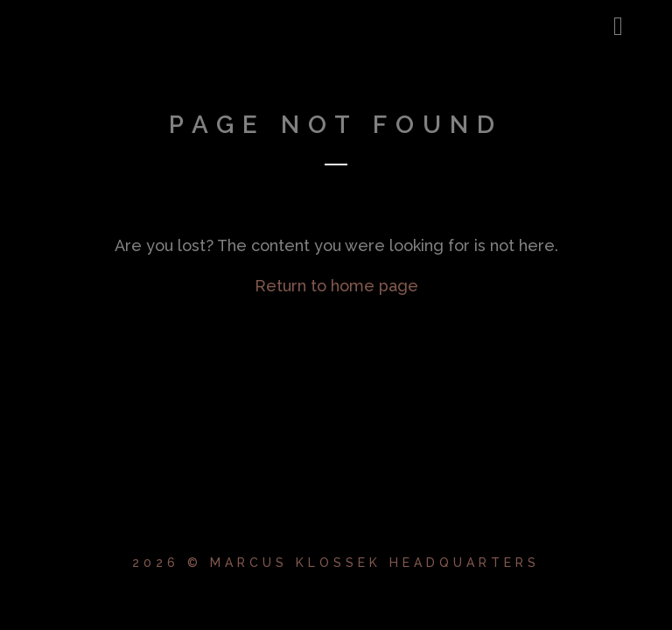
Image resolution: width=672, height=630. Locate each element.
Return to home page (336, 286)
